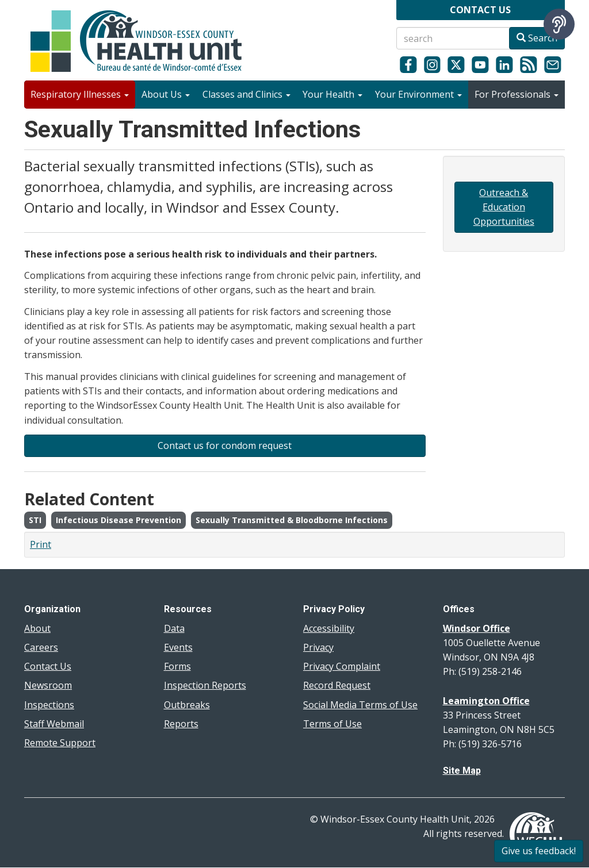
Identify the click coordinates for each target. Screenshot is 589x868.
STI (35, 520)
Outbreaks (187, 705)
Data (174, 628)
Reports (181, 724)
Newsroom (48, 685)
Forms (177, 666)
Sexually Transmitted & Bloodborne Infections (292, 520)
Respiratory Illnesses (80, 94)
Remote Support (60, 743)
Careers (41, 647)
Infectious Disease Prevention (118, 520)
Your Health (332, 94)
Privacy (318, 647)
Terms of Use (332, 724)
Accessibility (329, 628)
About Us (166, 94)
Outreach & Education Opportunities (504, 207)
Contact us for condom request (225, 445)
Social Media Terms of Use (360, 705)
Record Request (337, 685)
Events (178, 647)
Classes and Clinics (246, 94)
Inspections (49, 705)
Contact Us (48, 666)
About (37, 628)
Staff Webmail (54, 724)
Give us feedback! (539, 851)
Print (41, 544)
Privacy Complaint (342, 666)
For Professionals (517, 94)
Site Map (462, 771)
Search (537, 38)
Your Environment (418, 94)
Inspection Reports (205, 685)
